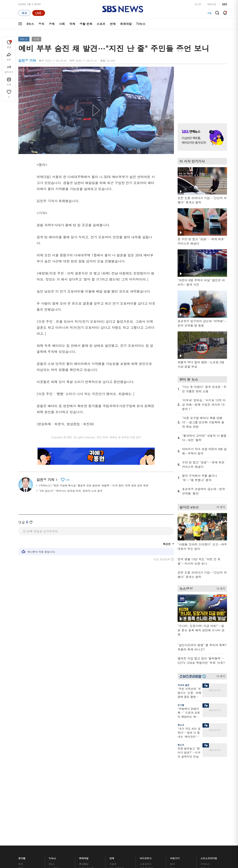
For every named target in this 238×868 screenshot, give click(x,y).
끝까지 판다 (116, 794)
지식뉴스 (205, 760)
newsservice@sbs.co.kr (126, 837)
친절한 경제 (116, 769)
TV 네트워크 (25, 795)
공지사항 (175, 797)
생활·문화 (86, 24)
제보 (172, 765)
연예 (113, 24)
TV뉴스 (141, 24)
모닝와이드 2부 (57, 773)
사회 (62, 24)
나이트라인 (55, 787)
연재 (112, 754)
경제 (52, 24)
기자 (172, 773)
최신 (21, 760)
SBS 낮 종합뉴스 (88, 794)
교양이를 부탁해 (148, 769)
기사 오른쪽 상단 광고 (201, 90)
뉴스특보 (53, 795)
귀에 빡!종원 (147, 765)
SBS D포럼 (208, 794)
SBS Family (163, 819)
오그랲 (181, 705)
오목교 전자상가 (148, 794)
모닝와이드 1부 (57, 769)
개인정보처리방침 (83, 819)
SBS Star (207, 789)
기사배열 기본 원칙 (160, 840)
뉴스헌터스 (55, 765)
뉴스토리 (53, 791)
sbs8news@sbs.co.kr (128, 831)
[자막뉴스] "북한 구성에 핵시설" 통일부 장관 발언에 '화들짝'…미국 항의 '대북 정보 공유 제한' (94, 485)
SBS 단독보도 (117, 765)
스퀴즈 (204, 773)
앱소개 (174, 778)
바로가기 (175, 754)
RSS (172, 782)
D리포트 (114, 778)
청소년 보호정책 (180, 840)
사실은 (113, 760)
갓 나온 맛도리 (148, 790)
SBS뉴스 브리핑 (88, 790)
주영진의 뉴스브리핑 (60, 778)
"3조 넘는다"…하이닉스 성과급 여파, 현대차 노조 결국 (71, 491)
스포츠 (101, 24)
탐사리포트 (115, 787)
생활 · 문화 (24, 782)
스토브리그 (146, 773)
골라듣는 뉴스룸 (88, 781)
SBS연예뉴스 (209, 783)
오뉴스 (52, 782)
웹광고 (65, 819)
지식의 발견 (183, 685)
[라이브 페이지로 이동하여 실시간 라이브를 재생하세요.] (39, 13)
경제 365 (114, 773)
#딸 (210, 13)
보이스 (83, 785)
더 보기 (220, 506)
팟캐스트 (205, 765)
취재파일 (126, 24)
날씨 (172, 760)
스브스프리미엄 (209, 754)
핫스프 (181, 725)
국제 (72, 24)
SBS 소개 (26, 819)
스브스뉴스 (146, 783)
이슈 (21, 800)
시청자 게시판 (177, 787)
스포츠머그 (146, 760)
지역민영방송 (186, 819)
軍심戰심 (84, 760)
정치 (41, 24)
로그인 (198, 4)
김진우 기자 (47, 480)
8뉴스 (30, 24)
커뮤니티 (205, 769)
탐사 (112, 798)
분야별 (22, 754)
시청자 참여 (47, 819)
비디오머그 (146, 754)
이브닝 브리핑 (87, 765)
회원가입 (212, 4)
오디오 (83, 774)
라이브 (174, 769)
